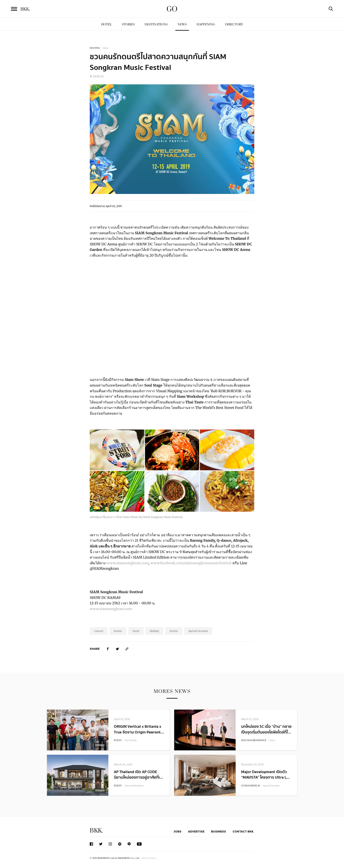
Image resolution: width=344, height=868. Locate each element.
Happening (206, 24)
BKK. (96, 831)
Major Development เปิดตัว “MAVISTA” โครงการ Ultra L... (265, 775)
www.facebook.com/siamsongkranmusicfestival (190, 563)
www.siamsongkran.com (127, 563)
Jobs (177, 831)
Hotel (107, 24)
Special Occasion (198, 631)
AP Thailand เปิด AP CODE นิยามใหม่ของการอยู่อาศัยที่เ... (138, 775)
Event (136, 631)
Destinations (156, 24)
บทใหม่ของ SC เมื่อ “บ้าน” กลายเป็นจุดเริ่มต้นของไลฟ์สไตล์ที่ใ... (266, 729)
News (182, 24)
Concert (99, 631)
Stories (128, 24)
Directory (234, 24)
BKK (25, 9)
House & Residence (134, 786)
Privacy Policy (149, 858)
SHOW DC (97, 76)
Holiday (155, 631)
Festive (118, 631)
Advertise (196, 831)
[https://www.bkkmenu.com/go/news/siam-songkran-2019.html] (127, 649)
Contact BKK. (243, 831)
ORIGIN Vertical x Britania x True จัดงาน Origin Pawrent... (139, 729)
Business (219, 831)
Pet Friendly (131, 740)
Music (106, 48)
